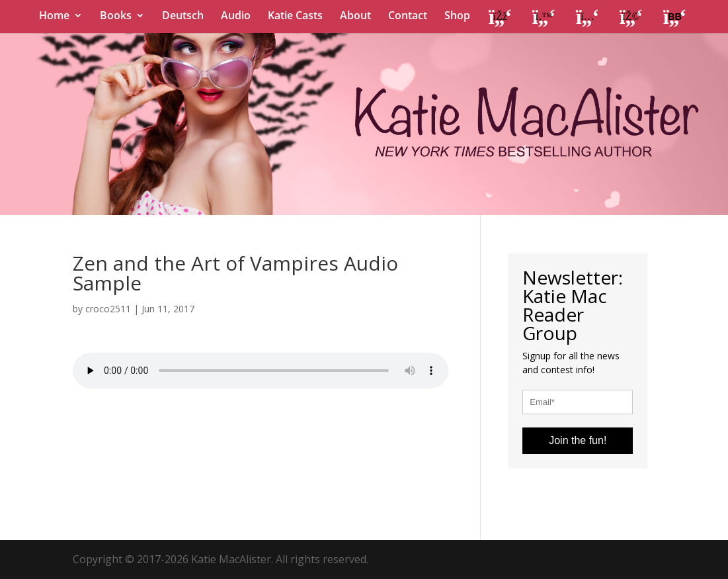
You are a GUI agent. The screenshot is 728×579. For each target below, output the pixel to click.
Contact (408, 17)
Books (116, 17)
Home (54, 17)
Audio (236, 17)
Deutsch (183, 17)
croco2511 (108, 309)
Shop (457, 17)
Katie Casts (295, 17)
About (355, 17)
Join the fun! (578, 440)
